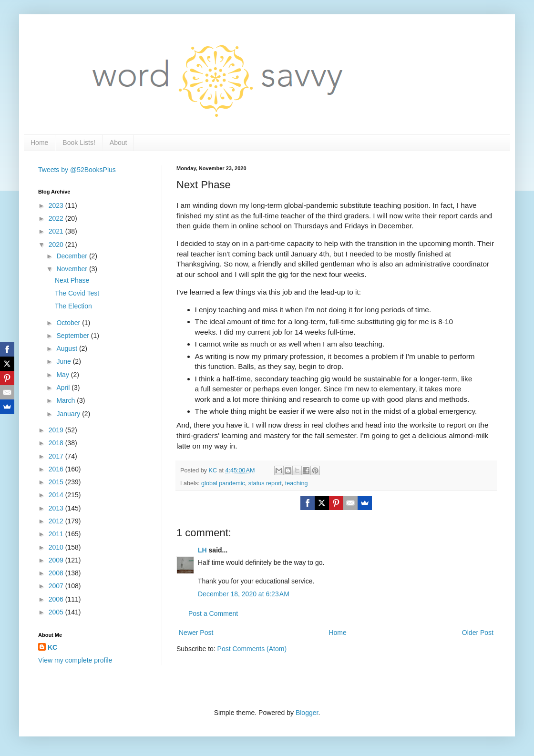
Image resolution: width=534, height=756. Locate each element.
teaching (297, 483)
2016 (57, 469)
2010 (57, 547)
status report (265, 483)
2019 (57, 430)
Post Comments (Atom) (252, 649)
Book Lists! (79, 143)
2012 (57, 521)
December (72, 256)
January (69, 414)
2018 (57, 443)
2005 (57, 612)
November (72, 269)
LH (202, 550)
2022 (57, 218)
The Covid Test (77, 293)
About (118, 143)
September (73, 336)
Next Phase (72, 280)
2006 (57, 599)
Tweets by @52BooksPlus (77, 170)
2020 (57, 245)
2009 (57, 560)
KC (52, 647)
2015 (57, 482)
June (64, 361)
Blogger (307, 713)
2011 (57, 534)
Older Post (478, 633)
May (63, 375)
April (64, 388)
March (67, 400)
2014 (57, 495)
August (67, 348)
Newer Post (196, 633)
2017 (57, 456)
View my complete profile (75, 660)
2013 (57, 508)
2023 (57, 205)
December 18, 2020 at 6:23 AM (244, 594)
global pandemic (223, 483)
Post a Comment (213, 613)
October (69, 323)
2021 (57, 231)
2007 (57, 586)
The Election (73, 306)
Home (39, 143)
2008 (57, 573)
